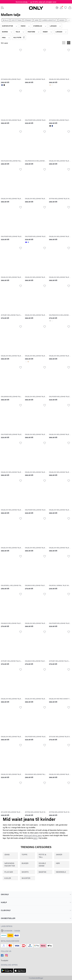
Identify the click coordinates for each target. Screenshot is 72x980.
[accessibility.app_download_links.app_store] (20, 973)
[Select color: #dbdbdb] (50, 321)
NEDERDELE (61, 872)
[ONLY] (36, 9)
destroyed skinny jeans (33, 835)
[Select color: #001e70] (2, 85)
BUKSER (25, 863)
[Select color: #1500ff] (26, 242)
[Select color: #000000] (4, 85)
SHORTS (25, 872)
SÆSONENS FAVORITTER (10, 864)
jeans (35, 838)
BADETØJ (42, 872)
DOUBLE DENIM (42, 864)
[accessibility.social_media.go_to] (2, 956)
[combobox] (10, 26)
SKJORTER (26, 878)
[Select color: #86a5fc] (28, 242)
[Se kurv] (70, 8)
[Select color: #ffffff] (52, 85)
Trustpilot (4, 960)
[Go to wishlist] (66, 8)
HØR (58, 863)
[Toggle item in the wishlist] (21, 50)
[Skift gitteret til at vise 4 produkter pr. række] (69, 43)
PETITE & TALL (42, 856)
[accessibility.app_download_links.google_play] (7, 973)
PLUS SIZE (9, 872)
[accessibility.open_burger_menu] (2, 8)
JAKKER (59, 854)
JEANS (7, 854)
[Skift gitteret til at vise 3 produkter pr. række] (64, 43)
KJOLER (8, 878)
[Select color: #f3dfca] (50, 85)
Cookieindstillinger (36, 978)
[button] (19, 37)
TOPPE (24, 854)
